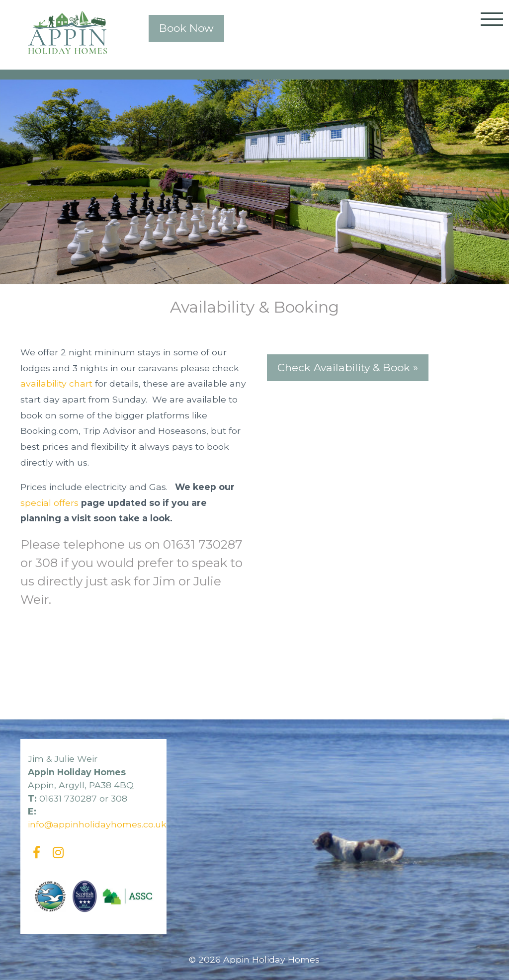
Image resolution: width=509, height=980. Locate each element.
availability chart (56, 383)
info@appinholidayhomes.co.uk (97, 824)
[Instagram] (58, 853)
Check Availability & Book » (348, 367)
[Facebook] (37, 853)
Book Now (186, 28)
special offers (49, 503)
